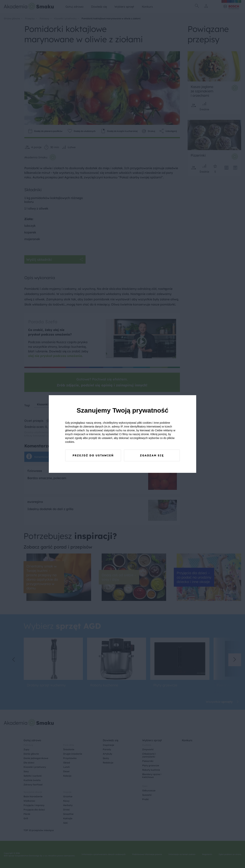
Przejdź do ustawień (93, 455)
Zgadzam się (152, 455)
